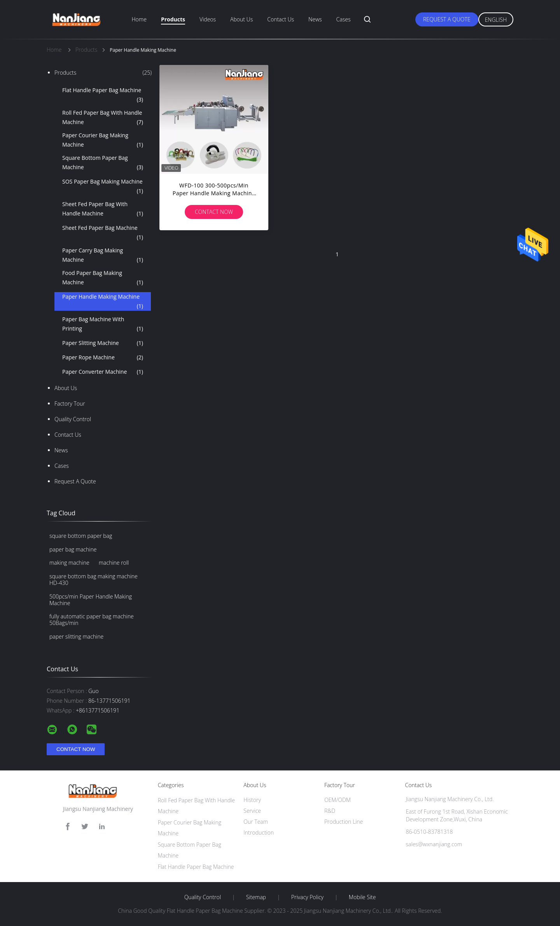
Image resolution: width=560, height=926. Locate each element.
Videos (208, 19)
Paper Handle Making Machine (103, 302)
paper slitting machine (76, 636)
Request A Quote (447, 19)
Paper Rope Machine (103, 357)
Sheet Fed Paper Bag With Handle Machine (103, 209)
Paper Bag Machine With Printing (103, 324)
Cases (344, 19)
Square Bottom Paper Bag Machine (103, 163)
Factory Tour (70, 403)
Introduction (259, 832)
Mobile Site (362, 897)
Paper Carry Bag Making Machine (103, 256)
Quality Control (73, 419)
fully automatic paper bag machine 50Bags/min (92, 620)
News (315, 19)
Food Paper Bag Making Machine (103, 278)
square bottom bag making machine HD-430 (94, 579)
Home (139, 19)
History (252, 800)
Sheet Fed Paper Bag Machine (103, 233)
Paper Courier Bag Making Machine (103, 140)
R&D (330, 811)
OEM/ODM (338, 800)
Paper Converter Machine (103, 372)
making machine (69, 563)
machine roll (114, 563)
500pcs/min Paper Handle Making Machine (91, 600)
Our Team (256, 822)
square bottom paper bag (81, 536)
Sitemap (256, 897)
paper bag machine (73, 549)
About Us (241, 19)
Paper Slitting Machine (103, 343)
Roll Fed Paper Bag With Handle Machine (103, 118)
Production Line (344, 822)
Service (252, 811)
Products (173, 19)
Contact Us (281, 19)
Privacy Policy (307, 897)
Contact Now (214, 212)
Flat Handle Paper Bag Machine (103, 95)
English (496, 20)
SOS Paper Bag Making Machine (103, 187)
